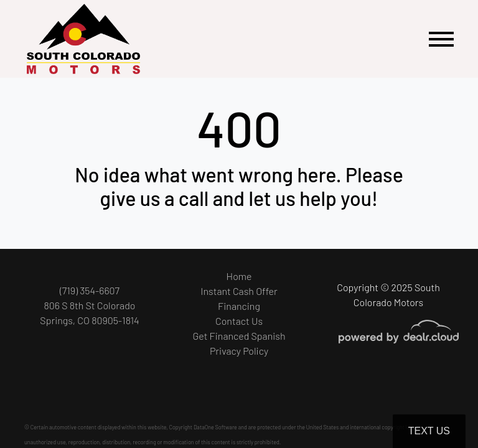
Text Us (429, 431)
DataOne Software (215, 427)
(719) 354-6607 (90, 290)
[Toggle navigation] (441, 39)
